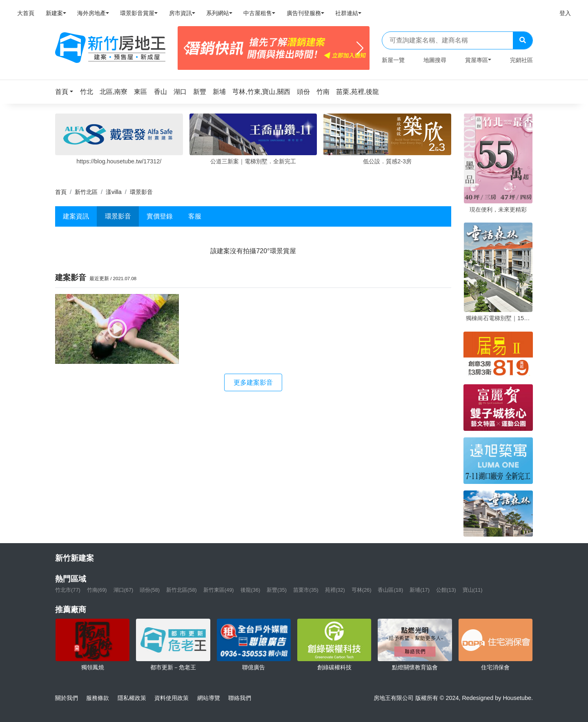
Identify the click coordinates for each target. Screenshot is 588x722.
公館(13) (446, 590)
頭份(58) (150, 590)
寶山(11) (473, 590)
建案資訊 (76, 216)
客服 (195, 216)
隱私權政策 (132, 698)
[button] (67, 92)
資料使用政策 (171, 698)
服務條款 (98, 698)
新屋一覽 (393, 60)
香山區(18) (390, 590)
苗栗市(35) (306, 590)
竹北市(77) (68, 590)
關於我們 (67, 698)
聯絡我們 (240, 698)
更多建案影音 (253, 382)
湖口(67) (124, 590)
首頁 (61, 192)
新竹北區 (86, 192)
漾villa (114, 192)
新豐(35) (277, 590)
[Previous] (187, 48)
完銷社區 (521, 60)
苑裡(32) (335, 590)
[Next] (360, 48)
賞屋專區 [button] (477, 60)
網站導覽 (209, 698)
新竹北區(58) (182, 590)
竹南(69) (97, 590)
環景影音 (118, 216)
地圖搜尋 (435, 60)
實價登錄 (160, 216)
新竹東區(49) (219, 590)
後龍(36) (251, 590)
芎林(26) (362, 590)
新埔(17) (420, 590)
